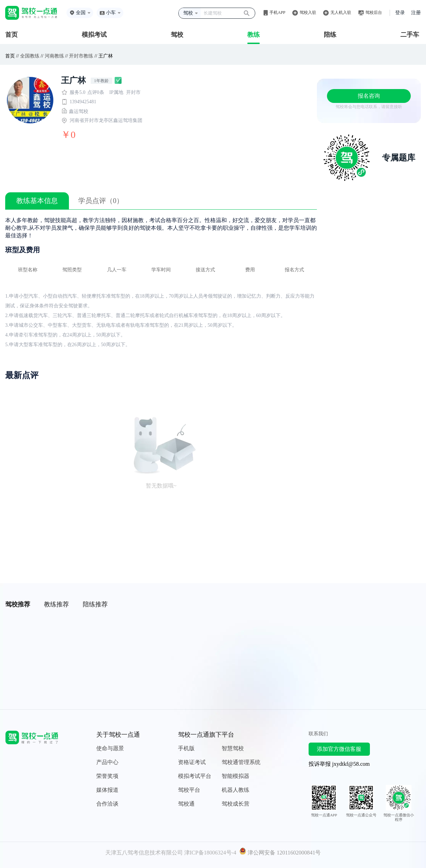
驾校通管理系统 (241, 762)
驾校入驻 (308, 12)
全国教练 (30, 56)
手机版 (186, 748)
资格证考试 (192, 762)
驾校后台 (374, 12)
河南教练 (54, 56)
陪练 (330, 35)
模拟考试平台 (195, 776)
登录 (400, 13)
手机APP (277, 12)
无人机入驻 (341, 12)
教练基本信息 (37, 201)
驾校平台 (189, 790)
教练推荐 (56, 604)
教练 (254, 35)
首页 (11, 35)
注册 (416, 13)
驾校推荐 (18, 604)
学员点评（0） (101, 201)
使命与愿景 (110, 748)
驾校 (177, 35)
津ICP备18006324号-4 (210, 853)
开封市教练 (81, 56)
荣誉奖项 (107, 776)
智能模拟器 (236, 776)
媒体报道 (107, 790)
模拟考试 (94, 35)
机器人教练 (236, 790)
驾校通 (186, 804)
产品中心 (107, 762)
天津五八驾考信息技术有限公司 (144, 853)
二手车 (410, 35)
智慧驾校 (233, 748)
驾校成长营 (236, 804)
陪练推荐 (95, 604)
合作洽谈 (107, 804)
